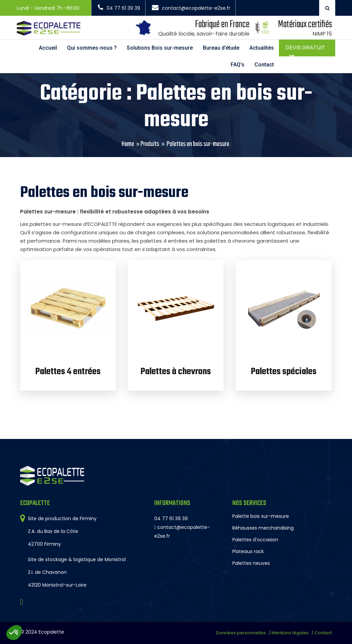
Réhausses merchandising (263, 528)
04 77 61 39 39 (119, 8)
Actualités (262, 48)
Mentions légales (290, 633)
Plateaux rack (248, 551)
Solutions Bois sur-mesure (160, 48)
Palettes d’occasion (255, 540)
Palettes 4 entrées (68, 372)
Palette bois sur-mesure (261, 516)
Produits (150, 144)
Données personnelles (241, 633)
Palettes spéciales (284, 372)
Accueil (48, 48)
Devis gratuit (305, 47)
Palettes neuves (251, 563)
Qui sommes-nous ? (92, 48)
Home (128, 144)
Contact (264, 65)
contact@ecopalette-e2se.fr (191, 8)
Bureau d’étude (221, 48)
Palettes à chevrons (176, 372)
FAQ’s (238, 65)
